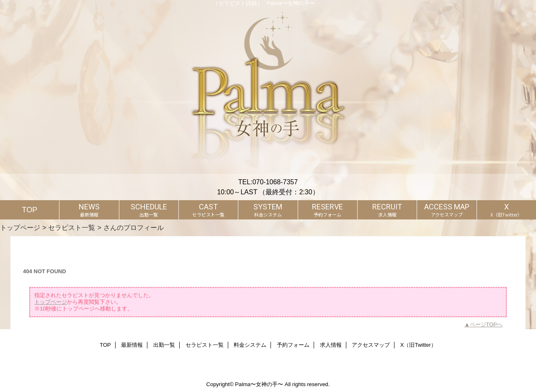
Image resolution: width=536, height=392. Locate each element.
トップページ (20, 227)
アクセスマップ (371, 345)
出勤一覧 (164, 345)
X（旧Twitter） (418, 345)
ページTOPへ (486, 326)
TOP (30, 210)
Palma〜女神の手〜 (259, 384)
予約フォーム (293, 345)
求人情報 (331, 345)
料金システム (250, 345)
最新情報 (132, 345)
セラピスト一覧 (72, 227)
